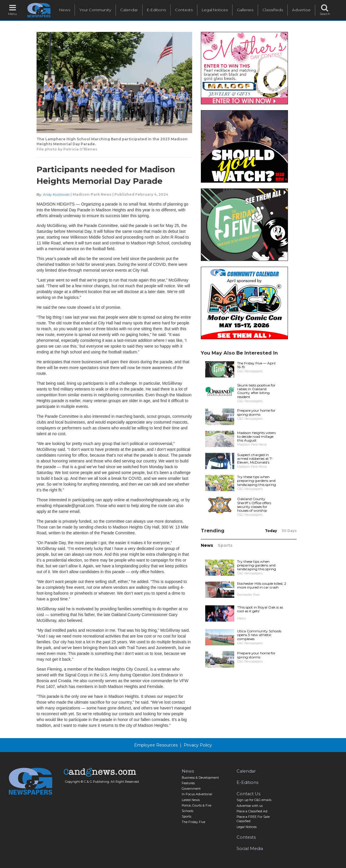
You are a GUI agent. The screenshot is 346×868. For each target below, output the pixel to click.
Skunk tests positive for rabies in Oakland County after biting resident (256, 391)
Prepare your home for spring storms (256, 412)
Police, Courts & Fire (197, 806)
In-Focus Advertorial (197, 794)
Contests (184, 10)
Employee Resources (156, 745)
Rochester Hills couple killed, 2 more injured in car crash (262, 585)
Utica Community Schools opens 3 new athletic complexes (259, 635)
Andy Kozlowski (56, 194)
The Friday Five (193, 822)
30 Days (289, 531)
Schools (188, 811)
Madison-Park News (92, 194)
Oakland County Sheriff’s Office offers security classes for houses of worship (254, 505)
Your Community (95, 10)
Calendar (129, 10)
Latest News (191, 800)
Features (188, 783)
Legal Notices (215, 10)
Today (271, 531)
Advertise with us (250, 806)
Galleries (245, 10)
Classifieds (273, 10)
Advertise (301, 10)
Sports (225, 545)
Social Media (250, 849)
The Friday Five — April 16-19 (256, 365)
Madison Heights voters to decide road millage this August (256, 436)
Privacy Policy (198, 745)
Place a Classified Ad (252, 811)
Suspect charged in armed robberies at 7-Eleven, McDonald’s (255, 458)
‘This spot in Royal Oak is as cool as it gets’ (260, 609)
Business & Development (200, 778)
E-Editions (156, 10)
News (65, 10)
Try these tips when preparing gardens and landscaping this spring (257, 481)
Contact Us (248, 794)
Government (191, 789)
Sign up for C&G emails (254, 800)
